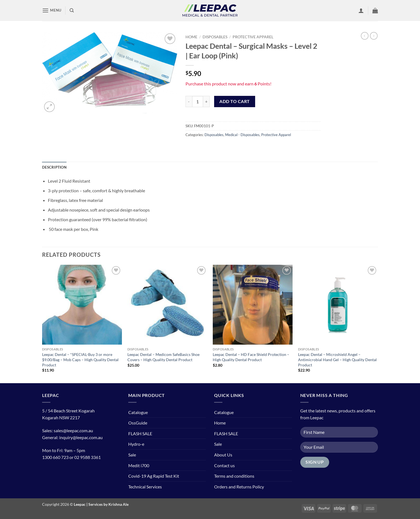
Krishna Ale (118, 504)
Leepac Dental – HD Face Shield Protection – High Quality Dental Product (251, 357)
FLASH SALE (140, 433)
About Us (223, 455)
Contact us (224, 465)
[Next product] (365, 36)
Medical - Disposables (242, 135)
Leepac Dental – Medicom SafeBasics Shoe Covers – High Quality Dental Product (163, 357)
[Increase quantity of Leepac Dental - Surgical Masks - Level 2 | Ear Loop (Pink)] (206, 101)
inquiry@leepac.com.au (81, 437)
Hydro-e (136, 444)
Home (191, 37)
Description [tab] (54, 167)
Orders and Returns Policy (239, 487)
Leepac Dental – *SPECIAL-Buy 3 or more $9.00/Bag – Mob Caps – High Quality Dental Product (80, 359)
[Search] (72, 10)
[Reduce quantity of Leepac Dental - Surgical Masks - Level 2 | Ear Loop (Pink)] (189, 101)
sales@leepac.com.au (73, 430)
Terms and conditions (234, 476)
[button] (52, 10)
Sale (132, 455)
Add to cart (234, 101)
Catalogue (138, 412)
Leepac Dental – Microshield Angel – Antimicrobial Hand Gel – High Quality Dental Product (337, 359)
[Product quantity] (198, 101)
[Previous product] (374, 36)
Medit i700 (139, 465)
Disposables (215, 37)
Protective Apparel (253, 37)
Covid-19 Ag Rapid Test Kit (154, 476)
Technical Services (145, 487)
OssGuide (138, 423)
